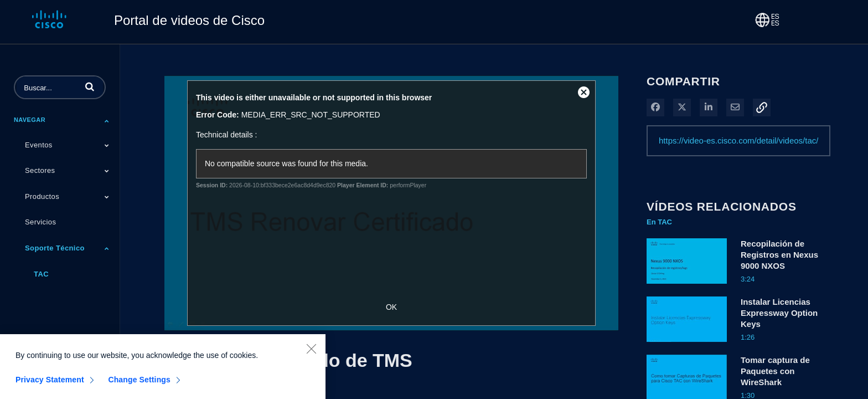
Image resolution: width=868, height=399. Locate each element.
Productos (42, 196)
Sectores (40, 170)
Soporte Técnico (55, 248)
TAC (41, 274)
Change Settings (139, 383)
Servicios (40, 222)
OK (391, 307)
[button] (90, 86)
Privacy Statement (50, 383)
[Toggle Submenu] (107, 121)
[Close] (311, 352)
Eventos (39, 145)
